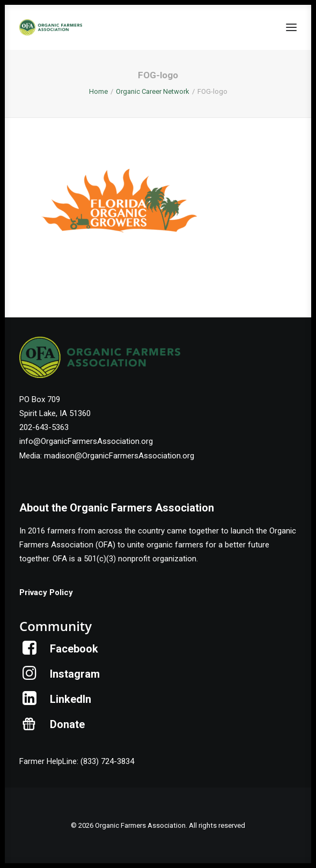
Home (98, 91)
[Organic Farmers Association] (51, 27)
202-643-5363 (44, 427)
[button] (291, 27)
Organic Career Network (153, 91)
